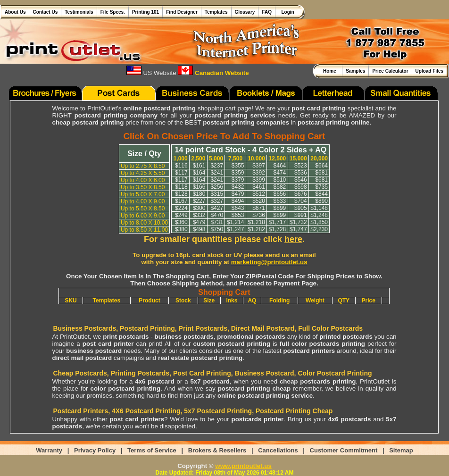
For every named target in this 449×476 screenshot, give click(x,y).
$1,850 (319, 222)
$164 (199, 173)
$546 (301, 180)
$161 (199, 166)
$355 (238, 166)
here (293, 239)
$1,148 (319, 208)
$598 (301, 187)
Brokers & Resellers (217, 450)
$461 (259, 187)
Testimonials (79, 12)
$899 (280, 208)
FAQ (267, 12)
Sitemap (401, 450)
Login (287, 12)
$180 (199, 194)
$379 (238, 180)
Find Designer (182, 12)
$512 (259, 194)
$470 (217, 215)
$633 (280, 201)
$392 (259, 173)
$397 (259, 166)
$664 (321, 166)
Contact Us (45, 12)
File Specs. (113, 12)
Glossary (245, 12)
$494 (238, 201)
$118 (181, 187)
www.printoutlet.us (243, 466)
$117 (181, 173)
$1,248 (319, 215)
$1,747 (298, 229)
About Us (15, 12)
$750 (217, 229)
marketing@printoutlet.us (269, 262)
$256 (217, 187)
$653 (238, 215)
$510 (280, 180)
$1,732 (298, 222)
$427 (217, 208)
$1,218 (256, 222)
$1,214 (236, 222)
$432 (238, 187)
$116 (181, 166)
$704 (301, 201)
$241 (217, 173)
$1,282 (256, 229)
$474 (280, 173)
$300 (199, 208)
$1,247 (236, 229)
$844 (321, 194)
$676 (301, 194)
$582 (280, 187)
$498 (199, 229)
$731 (217, 222)
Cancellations (278, 450)
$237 (217, 166)
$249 (181, 215)
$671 (259, 208)
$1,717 (278, 222)
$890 (321, 201)
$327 (217, 201)
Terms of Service (152, 450)
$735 (321, 187)
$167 (181, 201)
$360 (181, 222)
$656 (280, 194)
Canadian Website (213, 73)
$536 (301, 173)
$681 (321, 173)
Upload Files (429, 71)
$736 (259, 215)
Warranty (49, 450)
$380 (181, 229)
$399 (259, 180)
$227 (199, 201)
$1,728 (278, 229)
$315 (217, 194)
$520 (259, 201)
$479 (238, 194)
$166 (199, 187)
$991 (301, 215)
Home (331, 71)
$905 (301, 208)
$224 (181, 208)
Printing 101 (146, 12)
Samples (355, 71)
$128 (181, 194)
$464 (280, 166)
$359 (238, 173)
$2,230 (319, 229)
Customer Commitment (344, 450)
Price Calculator (390, 71)
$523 (301, 166)
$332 (199, 215)
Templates (216, 12)
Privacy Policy (95, 450)
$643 (238, 208)
